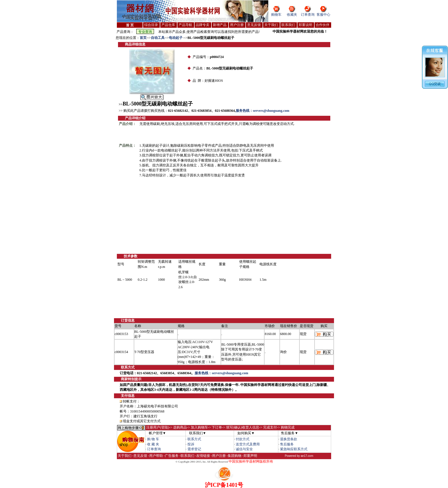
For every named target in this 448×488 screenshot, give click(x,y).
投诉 (191, 444)
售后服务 (287, 444)
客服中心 (323, 15)
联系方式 (194, 439)
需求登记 (194, 449)
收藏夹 (292, 15)
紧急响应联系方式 (294, 449)
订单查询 (308, 15)
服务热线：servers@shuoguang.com (263, 111)
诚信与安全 (244, 449)
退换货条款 (289, 439)
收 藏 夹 (153, 444)
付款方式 (243, 439)
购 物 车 (153, 439)
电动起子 (176, 38)
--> (149, 38)
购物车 (276, 15)
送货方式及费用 (248, 444)
